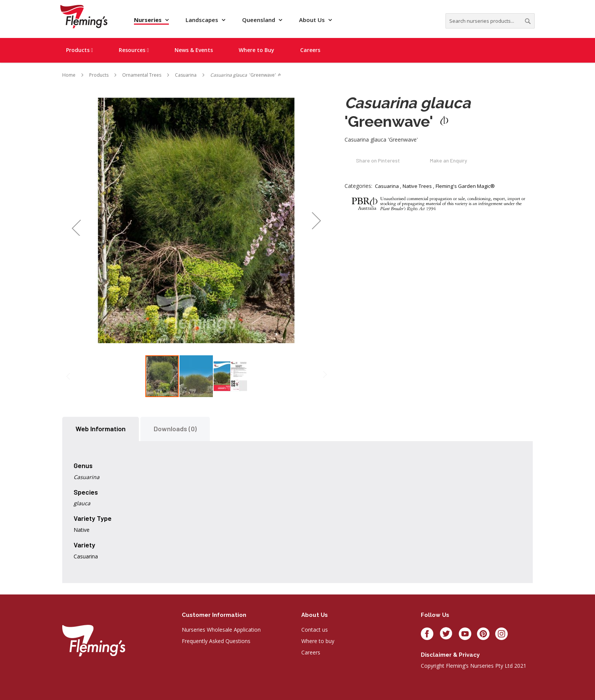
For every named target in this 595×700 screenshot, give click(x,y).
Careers (311, 652)
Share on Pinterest (378, 160)
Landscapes (203, 20)
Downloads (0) (175, 429)
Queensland (259, 20)
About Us (313, 20)
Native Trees (417, 186)
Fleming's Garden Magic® (465, 186)
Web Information (101, 429)
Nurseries (149, 20)
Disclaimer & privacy (450, 655)
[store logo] (84, 17)
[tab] (101, 429)
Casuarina (387, 186)
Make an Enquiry (449, 160)
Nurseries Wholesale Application (221, 630)
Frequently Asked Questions (216, 641)
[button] (76, 220)
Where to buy (318, 641)
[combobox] (490, 21)
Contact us (315, 630)
